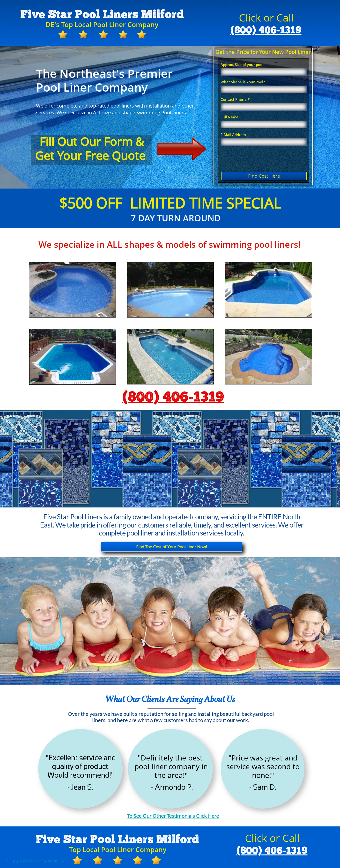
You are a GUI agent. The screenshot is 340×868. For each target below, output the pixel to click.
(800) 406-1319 (266, 30)
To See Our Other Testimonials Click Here (173, 816)
